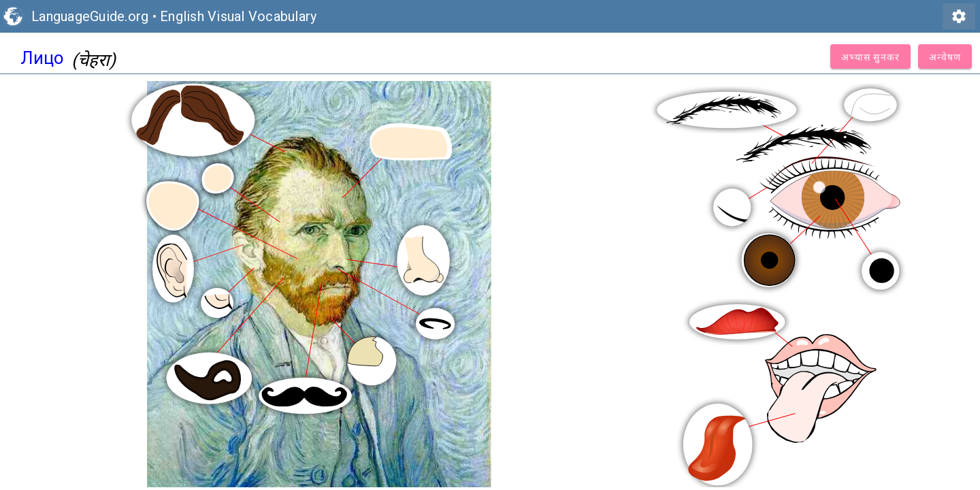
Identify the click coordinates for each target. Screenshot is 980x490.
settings (959, 16)
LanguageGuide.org (90, 16)
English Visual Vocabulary (238, 16)
